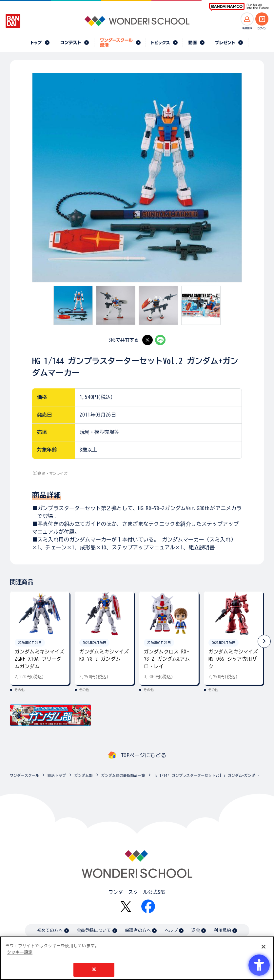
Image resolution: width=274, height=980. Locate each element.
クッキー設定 (20, 952)
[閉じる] (264, 947)
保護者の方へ (138, 930)
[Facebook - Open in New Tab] (148, 906)
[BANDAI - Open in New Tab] (13, 21)
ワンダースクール (24, 775)
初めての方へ (50, 930)
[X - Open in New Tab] (147, 340)
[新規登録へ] (247, 19)
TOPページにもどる (144, 755)
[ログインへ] (262, 19)
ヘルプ (171, 930)
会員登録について (94, 930)
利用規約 (222, 930)
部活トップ (57, 775)
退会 (196, 930)
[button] (264, 641)
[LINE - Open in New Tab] (160, 340)
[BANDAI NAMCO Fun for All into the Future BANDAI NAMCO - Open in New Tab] (239, 7)
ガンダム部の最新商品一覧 (123, 775)
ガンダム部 (84, 775)
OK (94, 970)
